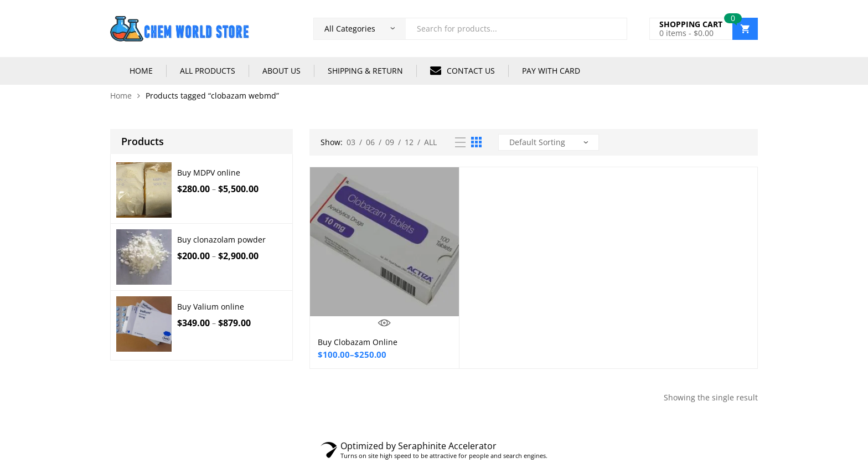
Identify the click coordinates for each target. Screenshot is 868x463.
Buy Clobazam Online (358, 342)
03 (351, 142)
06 (370, 142)
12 (409, 142)
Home (121, 96)
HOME (141, 71)
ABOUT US (281, 71)
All (430, 142)
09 (390, 142)
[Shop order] (549, 142)
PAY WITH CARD (551, 71)
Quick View (384, 323)
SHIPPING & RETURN (365, 71)
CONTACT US (463, 70)
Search (614, 29)
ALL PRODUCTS (208, 71)
